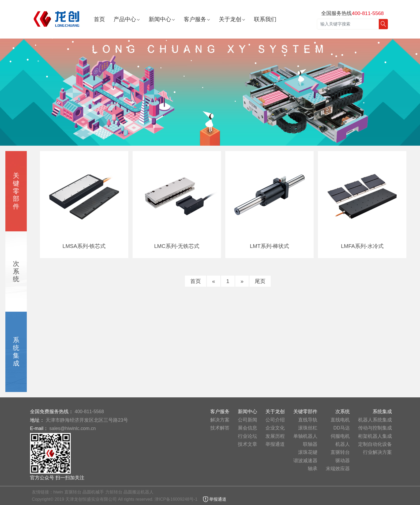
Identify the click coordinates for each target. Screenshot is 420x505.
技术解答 (220, 428)
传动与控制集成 (375, 428)
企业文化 (275, 428)
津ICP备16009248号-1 (177, 499)
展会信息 (247, 428)
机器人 (343, 444)
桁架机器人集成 (375, 436)
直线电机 (340, 420)
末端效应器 (338, 469)
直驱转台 (340, 452)
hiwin (58, 492)
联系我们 (265, 19)
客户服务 (195, 19)
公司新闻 (247, 420)
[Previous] (214, 281)
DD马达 (342, 428)
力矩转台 (114, 492)
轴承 (313, 469)
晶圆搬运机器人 (138, 492)
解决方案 (220, 420)
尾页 (260, 281)
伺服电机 (340, 436)
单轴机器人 (305, 436)
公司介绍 (275, 420)
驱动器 (343, 461)
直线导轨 (308, 420)
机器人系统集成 (375, 420)
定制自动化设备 (375, 444)
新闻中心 (160, 19)
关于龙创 (230, 19)
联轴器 (310, 444)
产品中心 (125, 19)
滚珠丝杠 (308, 428)
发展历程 (275, 436)
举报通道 (275, 444)
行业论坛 (247, 436)
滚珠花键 (308, 452)
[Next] (242, 281)
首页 (99, 19)
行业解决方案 (377, 452)
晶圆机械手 (93, 492)
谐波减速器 (305, 461)
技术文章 (247, 444)
